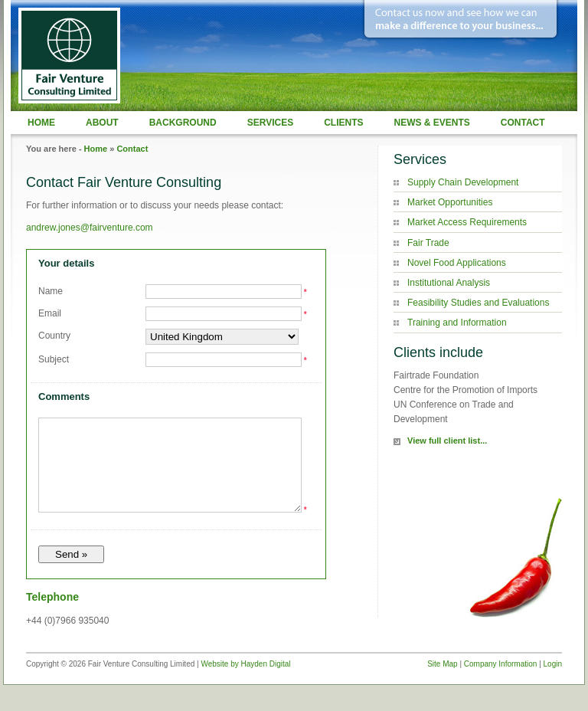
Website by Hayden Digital (245, 682)
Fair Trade (428, 243)
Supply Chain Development (463, 182)
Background (183, 123)
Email (50, 313)
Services (270, 123)
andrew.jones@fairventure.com (90, 228)
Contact (523, 123)
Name (51, 291)
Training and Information (457, 323)
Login (553, 682)
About (102, 123)
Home (41, 123)
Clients (343, 123)
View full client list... (447, 441)
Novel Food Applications (457, 263)
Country (54, 336)
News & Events (431, 123)
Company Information (501, 682)
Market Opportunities (450, 202)
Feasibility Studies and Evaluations (478, 303)
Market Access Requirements (467, 222)
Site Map (442, 682)
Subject (54, 359)
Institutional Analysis (449, 283)
